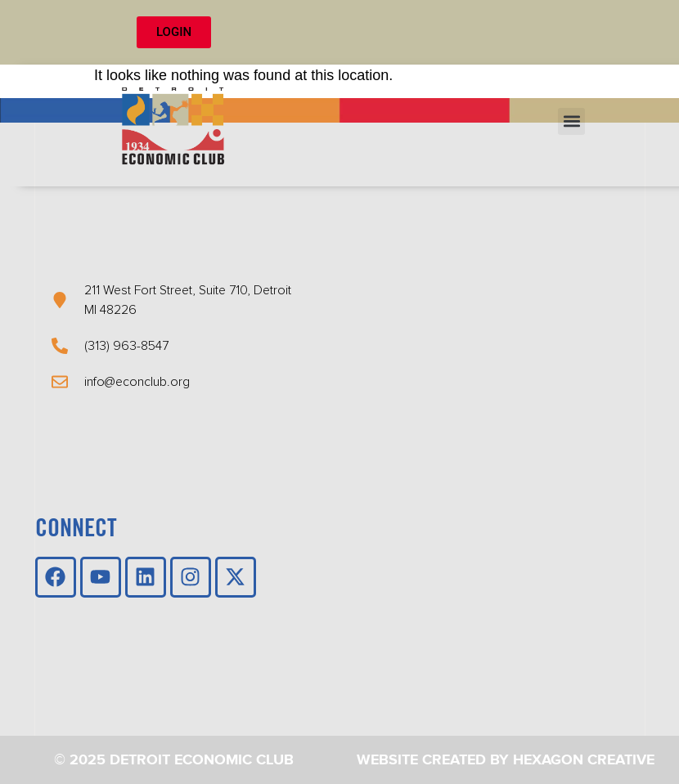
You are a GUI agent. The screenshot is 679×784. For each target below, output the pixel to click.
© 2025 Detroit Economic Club (174, 760)
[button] (571, 121)
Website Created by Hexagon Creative (506, 760)
